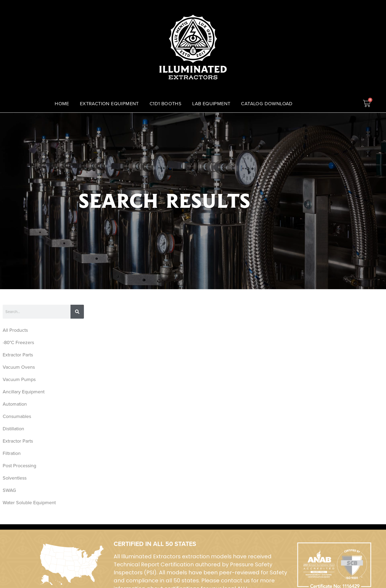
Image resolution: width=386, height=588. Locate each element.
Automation (15, 404)
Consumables (17, 416)
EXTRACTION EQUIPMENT (109, 104)
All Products (15, 330)
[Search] (77, 312)
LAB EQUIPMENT (211, 104)
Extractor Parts (18, 355)
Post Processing (19, 466)
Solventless (15, 478)
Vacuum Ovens (19, 367)
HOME (62, 104)
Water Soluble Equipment (29, 503)
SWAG (9, 490)
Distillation (13, 429)
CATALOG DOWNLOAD (267, 104)
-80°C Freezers (18, 342)
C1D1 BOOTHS (166, 104)
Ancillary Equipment (24, 392)
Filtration (12, 453)
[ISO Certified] (72, 564)
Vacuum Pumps (19, 379)
